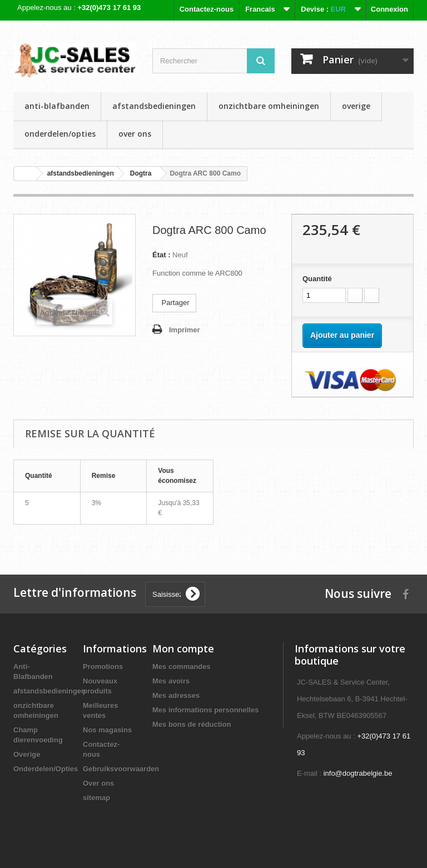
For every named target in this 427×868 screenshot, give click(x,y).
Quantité (317, 279)
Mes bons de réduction (192, 724)
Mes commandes (182, 667)
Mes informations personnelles (205, 710)
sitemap (96, 798)
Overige (356, 106)
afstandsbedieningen (154, 106)
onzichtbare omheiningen (269, 106)
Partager (174, 303)
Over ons (135, 134)
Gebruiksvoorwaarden (121, 769)
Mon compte (183, 648)
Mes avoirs (171, 681)
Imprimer (185, 330)
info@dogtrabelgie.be (358, 773)
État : (162, 255)
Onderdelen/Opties (60, 134)
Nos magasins (107, 730)
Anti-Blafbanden (57, 106)
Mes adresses (176, 695)
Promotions (103, 667)
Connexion (389, 9)
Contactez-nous (207, 9)
